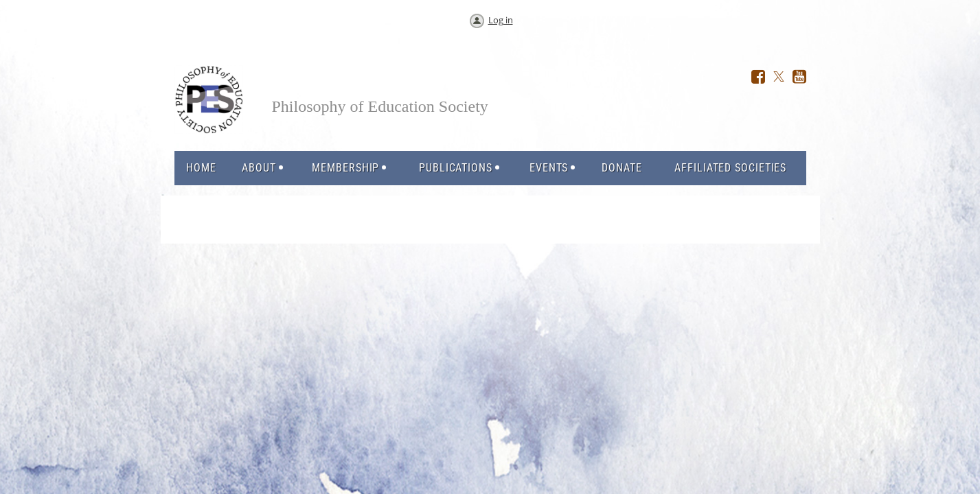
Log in (501, 20)
